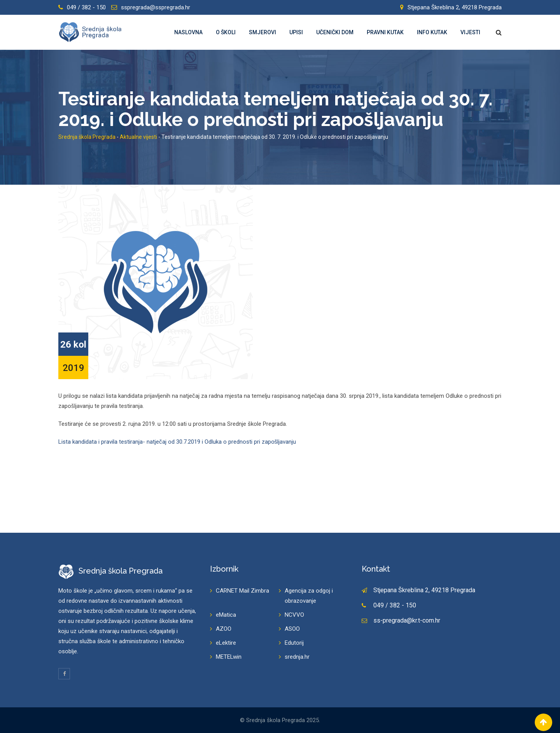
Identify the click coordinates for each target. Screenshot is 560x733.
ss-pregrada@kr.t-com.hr (407, 620)
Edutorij (294, 643)
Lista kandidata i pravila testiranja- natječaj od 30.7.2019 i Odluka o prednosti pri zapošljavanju (177, 442)
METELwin (229, 657)
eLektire (226, 643)
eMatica (226, 615)
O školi (226, 32)
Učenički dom (335, 32)
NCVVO (294, 615)
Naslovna (188, 32)
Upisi (296, 32)
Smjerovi (262, 32)
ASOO (292, 629)
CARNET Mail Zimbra (242, 591)
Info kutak (432, 32)
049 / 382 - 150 (86, 7)
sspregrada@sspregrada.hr (156, 7)
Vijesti (470, 32)
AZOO (224, 629)
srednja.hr (297, 657)
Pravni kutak (385, 32)
